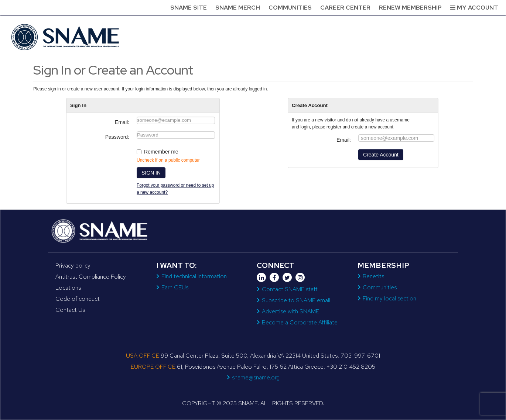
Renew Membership (410, 8)
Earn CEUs (175, 287)
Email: (122, 122)
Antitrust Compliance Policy (91, 277)
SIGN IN (151, 173)
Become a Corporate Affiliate (300, 322)
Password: (117, 137)
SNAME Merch (238, 8)
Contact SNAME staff (290, 289)
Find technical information (194, 276)
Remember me (161, 152)
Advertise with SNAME (290, 311)
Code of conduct (78, 299)
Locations (68, 288)
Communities (290, 8)
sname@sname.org (256, 377)
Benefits (373, 276)
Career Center (345, 8)
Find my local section (389, 298)
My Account (474, 8)
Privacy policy (73, 266)
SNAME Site (189, 8)
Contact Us (70, 310)
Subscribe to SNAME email (296, 300)
